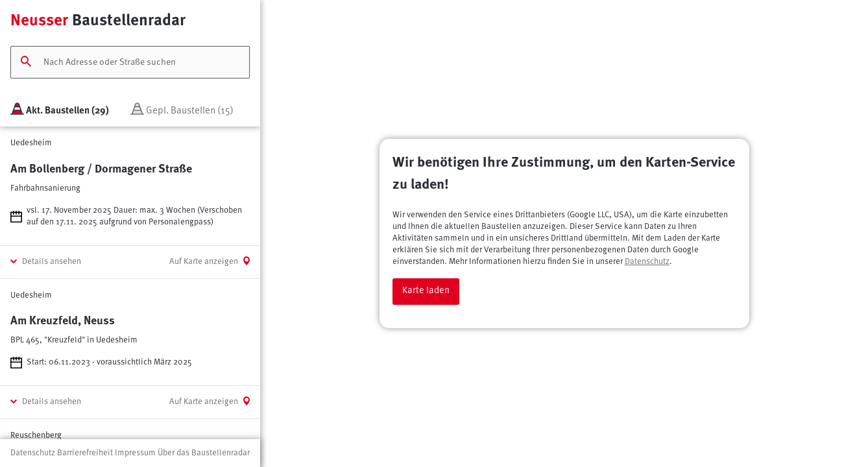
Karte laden (426, 291)
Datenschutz (647, 262)
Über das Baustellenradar (204, 453)
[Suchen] (26, 62)
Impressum (135, 453)
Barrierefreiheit (85, 453)
